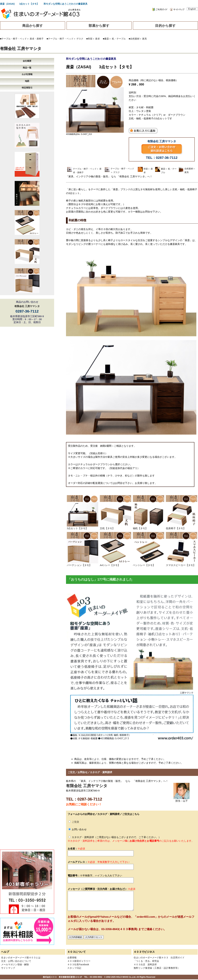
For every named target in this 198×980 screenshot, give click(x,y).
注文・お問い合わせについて (16, 961)
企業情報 (72, 958)
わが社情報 (27, 74)
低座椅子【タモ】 (181, 527)
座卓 (98, 39)
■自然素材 (134, 39)
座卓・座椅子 (37, 39)
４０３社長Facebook (78, 964)
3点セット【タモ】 (82, 527)
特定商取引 (27, 88)
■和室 (89, 39)
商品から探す (33, 26)
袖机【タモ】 (148, 527)
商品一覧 (27, 68)
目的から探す (165, 26)
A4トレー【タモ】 (115, 564)
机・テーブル (119, 39)
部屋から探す (99, 26)
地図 (27, 81)
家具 (145, 39)
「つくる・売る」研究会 (146, 961)
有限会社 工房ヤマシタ (21, 49)
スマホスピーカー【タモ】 (181, 564)
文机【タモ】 (115, 527)
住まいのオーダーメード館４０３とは (21, 958)
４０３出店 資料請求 (145, 964)
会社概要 (27, 61)
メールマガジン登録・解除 (15, 964)
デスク (80, 39)
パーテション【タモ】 (82, 564)
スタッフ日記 (74, 968)
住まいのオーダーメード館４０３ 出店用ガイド (159, 958)
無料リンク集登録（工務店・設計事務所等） (157, 968)
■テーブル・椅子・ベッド (13, 39)
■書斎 (106, 39)
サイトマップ (8, 968)
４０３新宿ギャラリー (79, 961)
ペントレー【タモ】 (148, 564)
